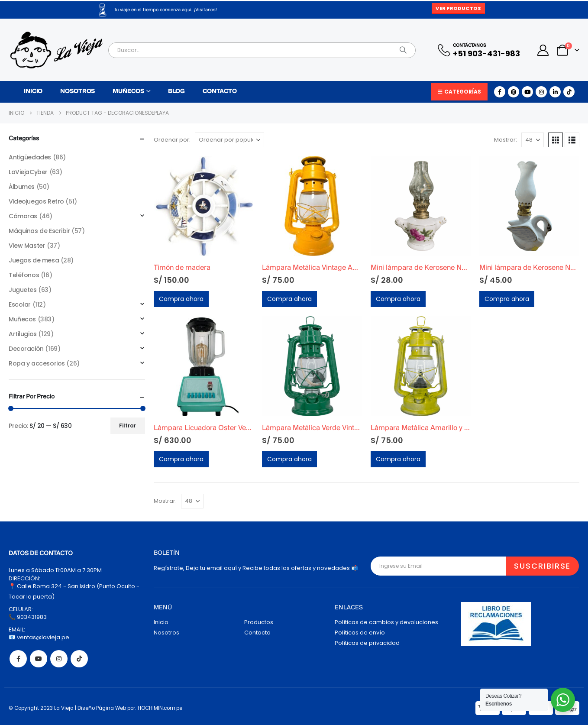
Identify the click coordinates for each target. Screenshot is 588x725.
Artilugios (23, 334)
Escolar (20, 304)
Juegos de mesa (34, 260)
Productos (259, 622)
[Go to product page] (204, 206)
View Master (27, 246)
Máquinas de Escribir (39, 231)
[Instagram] (541, 92)
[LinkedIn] (555, 92)
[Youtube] (527, 92)
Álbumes (22, 187)
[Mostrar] (533, 140)
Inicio (33, 92)
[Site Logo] (56, 50)
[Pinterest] (514, 92)
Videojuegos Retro (36, 201)
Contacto (220, 92)
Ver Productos (458, 8)
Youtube (39, 659)
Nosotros (78, 92)
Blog (176, 92)
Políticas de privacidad (367, 643)
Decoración (26, 349)
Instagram (59, 659)
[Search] (403, 50)
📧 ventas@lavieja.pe (39, 637)
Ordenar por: (172, 140)
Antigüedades (30, 157)
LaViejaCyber (28, 172)
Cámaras (23, 216)
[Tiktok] (569, 92)
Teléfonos (24, 275)
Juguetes (23, 290)
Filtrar (128, 426)
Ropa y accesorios (37, 363)
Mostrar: (506, 140)
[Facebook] (500, 92)
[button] (556, 140)
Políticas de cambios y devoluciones (386, 622)
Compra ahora (181, 299)
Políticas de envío (360, 633)
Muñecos (128, 92)
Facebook (18, 659)
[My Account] (543, 50)
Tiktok (79, 659)
